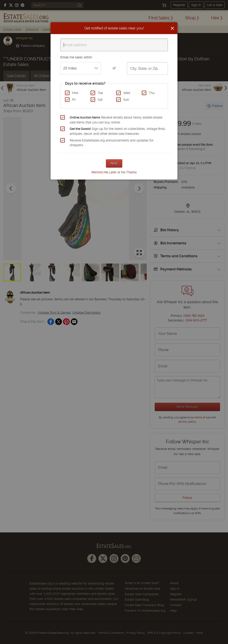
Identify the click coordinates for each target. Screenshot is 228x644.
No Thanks (129, 172)
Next (114, 163)
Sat (100, 100)
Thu (152, 93)
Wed (127, 93)
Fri (74, 100)
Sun (126, 100)
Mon (75, 93)
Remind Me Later (104, 172)
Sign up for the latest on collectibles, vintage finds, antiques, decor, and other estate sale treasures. (118, 131)
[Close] (172, 28)
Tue (100, 93)
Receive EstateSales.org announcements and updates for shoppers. (112, 143)
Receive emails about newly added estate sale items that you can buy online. (116, 120)
